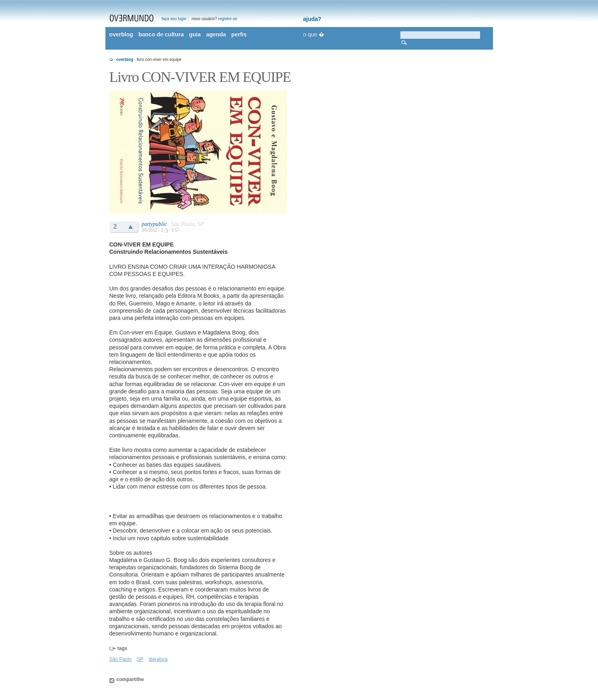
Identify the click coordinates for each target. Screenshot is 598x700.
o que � (314, 34)
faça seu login (174, 19)
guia (195, 34)
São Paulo (121, 659)
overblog (121, 34)
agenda (216, 34)
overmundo (132, 18)
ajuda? (312, 19)
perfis (239, 34)
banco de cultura (161, 34)
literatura (158, 659)
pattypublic (154, 224)
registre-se (228, 19)
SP (140, 659)
